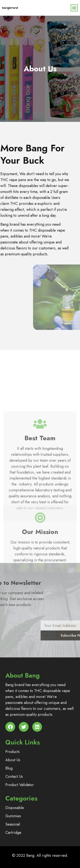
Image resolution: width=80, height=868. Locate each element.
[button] (74, 8)
